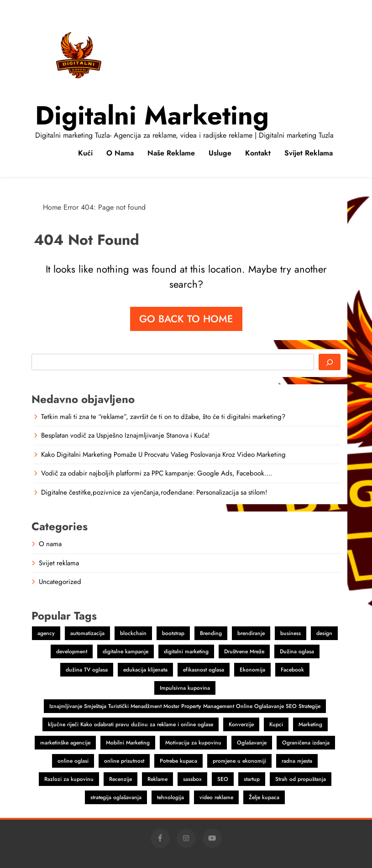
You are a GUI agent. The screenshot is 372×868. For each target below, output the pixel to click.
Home (52, 207)
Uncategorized (60, 582)
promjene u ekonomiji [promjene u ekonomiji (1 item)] (239, 761)
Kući (85, 153)
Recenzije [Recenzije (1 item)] (121, 779)
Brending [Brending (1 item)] (211, 633)
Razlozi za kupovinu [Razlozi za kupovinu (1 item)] (69, 779)
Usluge (220, 153)
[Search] (330, 362)
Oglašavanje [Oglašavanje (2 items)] (252, 743)
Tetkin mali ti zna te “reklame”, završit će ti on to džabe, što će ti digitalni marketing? (163, 417)
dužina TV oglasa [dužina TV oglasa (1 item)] (87, 670)
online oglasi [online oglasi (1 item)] (73, 761)
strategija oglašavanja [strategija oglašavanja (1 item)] (116, 797)
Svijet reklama (309, 153)
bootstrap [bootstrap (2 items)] (173, 633)
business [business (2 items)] (291, 633)
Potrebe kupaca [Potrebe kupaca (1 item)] (178, 761)
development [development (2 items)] (72, 651)
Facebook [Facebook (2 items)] (292, 670)
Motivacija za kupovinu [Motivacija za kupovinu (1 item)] (193, 743)
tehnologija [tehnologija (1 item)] (170, 797)
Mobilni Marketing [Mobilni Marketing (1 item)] (128, 743)
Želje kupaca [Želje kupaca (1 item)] (264, 797)
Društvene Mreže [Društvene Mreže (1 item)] (244, 651)
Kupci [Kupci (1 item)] (276, 724)
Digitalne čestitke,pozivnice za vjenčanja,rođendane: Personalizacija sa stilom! (154, 492)
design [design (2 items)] (324, 633)
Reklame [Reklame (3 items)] (157, 779)
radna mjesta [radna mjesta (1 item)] (297, 761)
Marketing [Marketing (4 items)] (310, 724)
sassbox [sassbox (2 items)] (192, 779)
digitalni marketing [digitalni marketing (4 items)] (186, 651)
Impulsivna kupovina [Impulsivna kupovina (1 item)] (185, 688)
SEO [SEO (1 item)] (223, 779)
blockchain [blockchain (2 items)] (133, 633)
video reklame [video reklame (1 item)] (216, 797)
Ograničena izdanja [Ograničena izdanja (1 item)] (306, 743)
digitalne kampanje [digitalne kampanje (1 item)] (126, 651)
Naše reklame (171, 153)
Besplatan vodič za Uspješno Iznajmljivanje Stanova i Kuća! (125, 435)
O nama (120, 153)
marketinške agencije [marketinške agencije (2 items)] (65, 743)
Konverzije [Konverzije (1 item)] (241, 724)
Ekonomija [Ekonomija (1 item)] (252, 670)
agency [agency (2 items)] (46, 633)
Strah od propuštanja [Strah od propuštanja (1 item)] (301, 779)
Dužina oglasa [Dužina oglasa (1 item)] (297, 651)
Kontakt (258, 153)
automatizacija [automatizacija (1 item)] (87, 633)
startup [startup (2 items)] (252, 779)
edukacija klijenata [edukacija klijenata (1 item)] (145, 670)
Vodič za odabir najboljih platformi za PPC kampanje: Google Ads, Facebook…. (157, 473)
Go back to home (186, 319)
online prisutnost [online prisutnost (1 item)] (124, 761)
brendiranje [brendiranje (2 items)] (251, 633)
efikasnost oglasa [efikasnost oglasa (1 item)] (204, 670)
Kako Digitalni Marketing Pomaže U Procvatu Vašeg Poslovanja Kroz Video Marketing (163, 455)
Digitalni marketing (152, 115)
